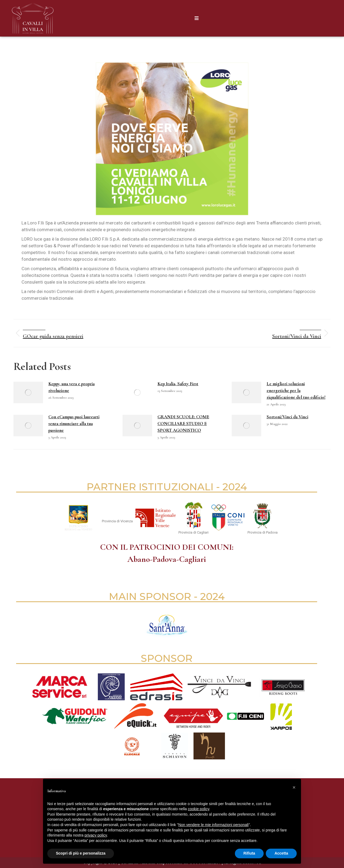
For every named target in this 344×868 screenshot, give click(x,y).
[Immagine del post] (28, 392)
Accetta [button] (281, 853)
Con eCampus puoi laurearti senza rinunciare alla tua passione (74, 424)
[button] (294, 787)
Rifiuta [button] (249, 853)
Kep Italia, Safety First (178, 384)
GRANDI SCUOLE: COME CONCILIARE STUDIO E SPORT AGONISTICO (183, 424)
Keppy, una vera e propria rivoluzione (71, 387)
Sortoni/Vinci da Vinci (287, 417)
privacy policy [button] (96, 835)
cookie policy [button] (198, 809)
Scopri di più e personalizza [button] (81, 853)
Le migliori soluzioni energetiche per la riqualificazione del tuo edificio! (296, 390)
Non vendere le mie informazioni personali (213, 825)
